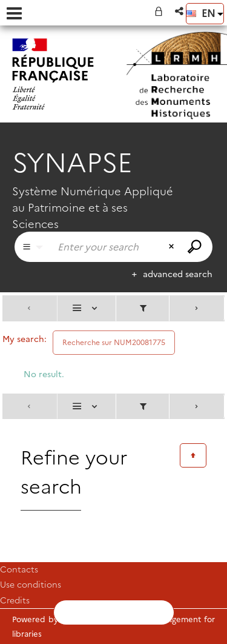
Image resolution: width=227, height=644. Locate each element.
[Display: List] (87, 308)
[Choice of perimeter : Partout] (33, 247)
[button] (180, 11)
